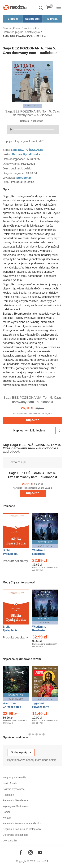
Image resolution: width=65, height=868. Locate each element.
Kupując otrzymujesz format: (20, 141)
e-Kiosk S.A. (42, 861)
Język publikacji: (13, 168)
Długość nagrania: (14, 173)
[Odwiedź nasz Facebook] (21, 852)
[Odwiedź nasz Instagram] (31, 852)
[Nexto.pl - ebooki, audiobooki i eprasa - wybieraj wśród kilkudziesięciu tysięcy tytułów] (16, 8)
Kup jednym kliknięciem (29, 431)
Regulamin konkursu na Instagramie (22, 829)
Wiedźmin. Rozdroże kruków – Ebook (43, 554)
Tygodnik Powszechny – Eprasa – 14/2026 (43, 707)
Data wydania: (12, 164)
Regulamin (9, 795)
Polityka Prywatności (14, 789)
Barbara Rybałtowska (32, 121)
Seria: (7, 150)
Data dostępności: (14, 159)
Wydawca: (10, 178)
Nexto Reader (10, 783)
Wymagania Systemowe (16, 806)
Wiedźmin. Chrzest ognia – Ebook (13, 707)
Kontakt (7, 818)
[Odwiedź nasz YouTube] (40, 852)
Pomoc (7, 812)
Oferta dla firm (10, 841)
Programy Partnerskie (14, 778)
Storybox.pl (24, 178)
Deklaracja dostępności (15, 835)
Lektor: (7, 154)
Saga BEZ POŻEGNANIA (27, 150)
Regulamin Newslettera (15, 800)
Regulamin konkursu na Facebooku (22, 823)
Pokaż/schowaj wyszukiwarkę (41, 8)
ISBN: (7, 182)
